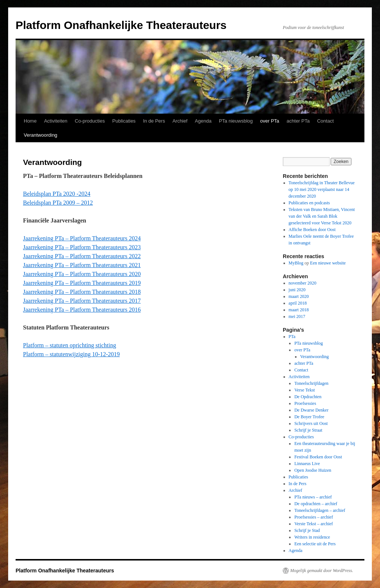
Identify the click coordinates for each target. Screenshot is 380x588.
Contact (325, 121)
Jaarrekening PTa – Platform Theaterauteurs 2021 (82, 265)
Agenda (203, 121)
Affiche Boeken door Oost (312, 230)
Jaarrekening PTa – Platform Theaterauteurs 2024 (82, 238)
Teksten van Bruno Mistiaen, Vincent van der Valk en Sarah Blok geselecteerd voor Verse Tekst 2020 (322, 216)
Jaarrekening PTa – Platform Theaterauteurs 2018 (82, 292)
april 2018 (298, 303)
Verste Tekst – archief (314, 524)
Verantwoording (40, 135)
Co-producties (90, 121)
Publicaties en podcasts (309, 203)
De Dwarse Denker (311, 410)
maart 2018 (299, 310)
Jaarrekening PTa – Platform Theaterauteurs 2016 (82, 310)
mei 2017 (297, 316)
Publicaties (124, 121)
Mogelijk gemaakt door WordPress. (322, 571)
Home (30, 121)
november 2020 (303, 283)
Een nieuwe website (328, 263)
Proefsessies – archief (314, 517)
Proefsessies (305, 403)
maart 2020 (299, 296)
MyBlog (296, 263)
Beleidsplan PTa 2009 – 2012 (58, 203)
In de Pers (154, 121)
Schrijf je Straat (308, 430)
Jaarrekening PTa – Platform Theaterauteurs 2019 (82, 283)
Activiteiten (56, 121)
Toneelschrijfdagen (311, 383)
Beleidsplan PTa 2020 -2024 (57, 194)
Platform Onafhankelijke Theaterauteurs (121, 25)
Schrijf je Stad (307, 530)
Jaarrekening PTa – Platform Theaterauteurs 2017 (82, 301)
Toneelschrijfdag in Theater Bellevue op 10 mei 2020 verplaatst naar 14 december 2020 (322, 189)
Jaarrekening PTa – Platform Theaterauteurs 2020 (82, 274)
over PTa (270, 121)
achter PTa (298, 121)
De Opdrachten (308, 397)
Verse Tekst (304, 390)
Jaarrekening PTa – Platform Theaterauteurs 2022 (82, 256)
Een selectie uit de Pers (315, 544)
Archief (180, 121)
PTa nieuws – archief (313, 497)
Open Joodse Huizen (313, 470)
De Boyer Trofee (309, 417)
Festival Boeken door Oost (318, 457)
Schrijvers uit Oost (311, 423)
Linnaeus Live (307, 464)
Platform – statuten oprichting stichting (70, 345)
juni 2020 (297, 290)
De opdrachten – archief (316, 504)
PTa (292, 337)
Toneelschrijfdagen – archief (320, 510)
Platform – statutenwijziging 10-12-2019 (71, 354)
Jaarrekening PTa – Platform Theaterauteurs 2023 (82, 247)
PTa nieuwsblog (236, 121)
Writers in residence (312, 537)
